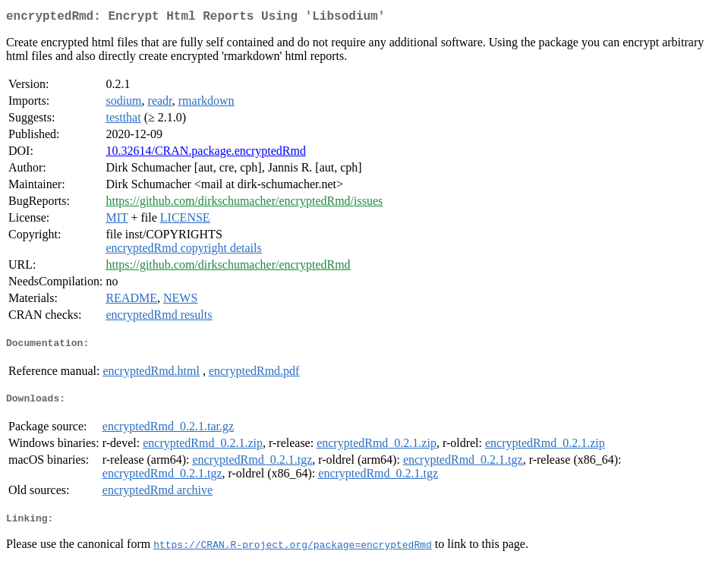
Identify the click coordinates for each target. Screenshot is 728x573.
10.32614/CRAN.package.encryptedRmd (206, 154)
